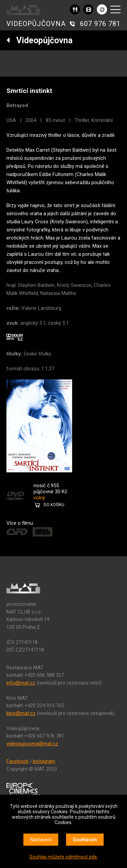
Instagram (44, 761)
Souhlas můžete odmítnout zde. (64, 857)
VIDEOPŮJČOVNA (36, 24)
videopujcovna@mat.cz (32, 744)
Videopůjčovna (39, 40)
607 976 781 (100, 24)
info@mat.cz (21, 683)
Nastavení (41, 840)
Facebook (17, 761)
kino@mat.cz (21, 713)
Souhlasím (85, 840)
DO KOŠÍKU (54, 505)
